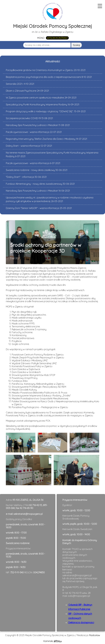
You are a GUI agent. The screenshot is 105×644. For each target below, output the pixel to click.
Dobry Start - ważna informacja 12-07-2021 (29, 146)
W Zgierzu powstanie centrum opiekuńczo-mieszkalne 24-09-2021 (41, 98)
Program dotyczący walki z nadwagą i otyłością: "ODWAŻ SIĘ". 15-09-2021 (46, 111)
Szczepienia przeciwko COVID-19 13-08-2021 (29, 118)
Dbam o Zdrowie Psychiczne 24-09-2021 (27, 91)
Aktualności (53, 61)
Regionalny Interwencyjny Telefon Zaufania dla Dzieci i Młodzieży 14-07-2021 (47, 139)
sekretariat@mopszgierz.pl (28, 514)
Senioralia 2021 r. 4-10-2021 (20, 84)
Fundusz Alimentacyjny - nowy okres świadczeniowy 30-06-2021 (40, 184)
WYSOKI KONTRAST (57, 38)
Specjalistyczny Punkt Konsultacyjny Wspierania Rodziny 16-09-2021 (43, 104)
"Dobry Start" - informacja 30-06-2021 (26, 177)
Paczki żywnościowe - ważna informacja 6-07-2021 (33, 163)
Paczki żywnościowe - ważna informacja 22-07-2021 (34, 132)
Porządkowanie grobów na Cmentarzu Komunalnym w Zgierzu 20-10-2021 (46, 70)
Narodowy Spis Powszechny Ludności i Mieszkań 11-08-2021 (38, 125)
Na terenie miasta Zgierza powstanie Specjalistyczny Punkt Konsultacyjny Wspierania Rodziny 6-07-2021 (52, 154)
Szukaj (76, 45)
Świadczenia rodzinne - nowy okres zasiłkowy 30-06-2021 (37, 170)
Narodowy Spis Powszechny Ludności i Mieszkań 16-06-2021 (38, 191)
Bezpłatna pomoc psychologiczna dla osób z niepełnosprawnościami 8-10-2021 (49, 77)
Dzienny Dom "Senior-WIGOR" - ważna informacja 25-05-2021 (39, 208)
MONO (41, 38)
